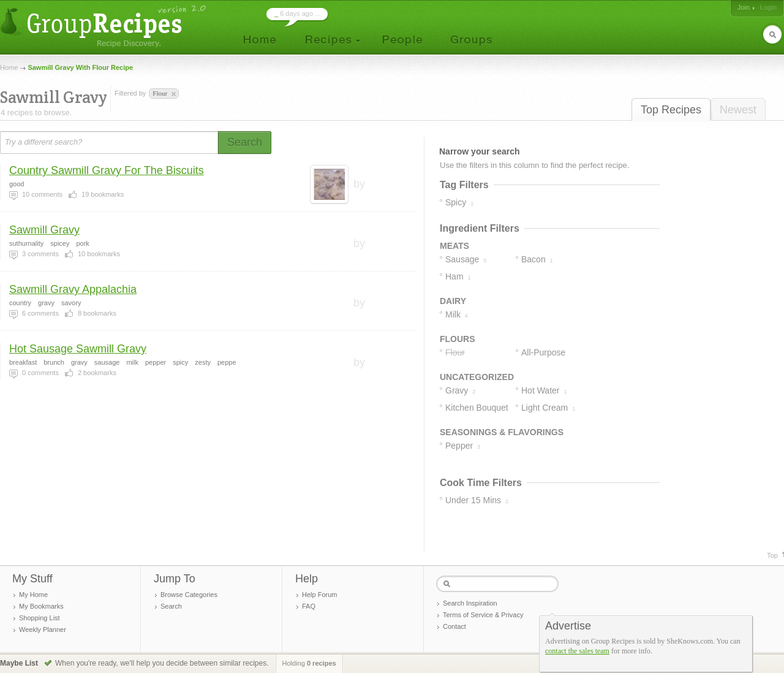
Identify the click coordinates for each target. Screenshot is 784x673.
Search (171, 606)
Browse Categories (189, 595)
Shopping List (40, 618)
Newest (738, 110)
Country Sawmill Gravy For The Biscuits (107, 170)
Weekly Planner (43, 629)
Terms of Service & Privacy (483, 615)
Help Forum (319, 595)
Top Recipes (671, 110)
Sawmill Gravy (44, 230)
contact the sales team (577, 651)
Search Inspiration (470, 603)
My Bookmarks (41, 606)
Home (9, 67)
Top (772, 555)
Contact (454, 626)
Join (744, 7)
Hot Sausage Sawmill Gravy (78, 349)
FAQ (309, 606)
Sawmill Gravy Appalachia (73, 289)
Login (768, 7)
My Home (33, 595)
